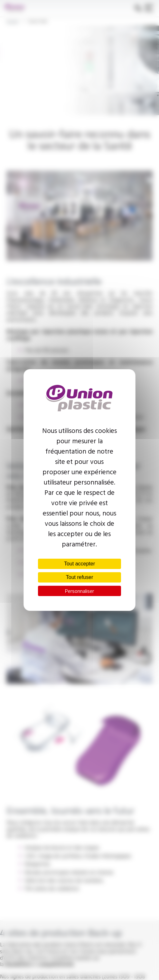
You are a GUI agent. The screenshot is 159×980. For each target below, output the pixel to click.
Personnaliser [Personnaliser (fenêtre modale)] (79, 591)
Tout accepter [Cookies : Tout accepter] (79, 564)
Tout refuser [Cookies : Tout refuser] (79, 577)
